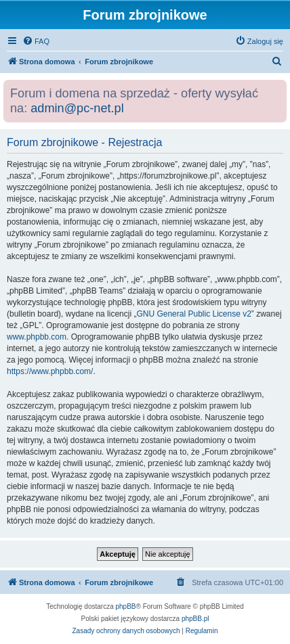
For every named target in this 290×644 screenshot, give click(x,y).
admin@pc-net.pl (77, 108)
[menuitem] (36, 41)
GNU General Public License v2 (193, 314)
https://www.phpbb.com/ (50, 371)
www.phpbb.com (37, 337)
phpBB (126, 606)
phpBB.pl (195, 619)
